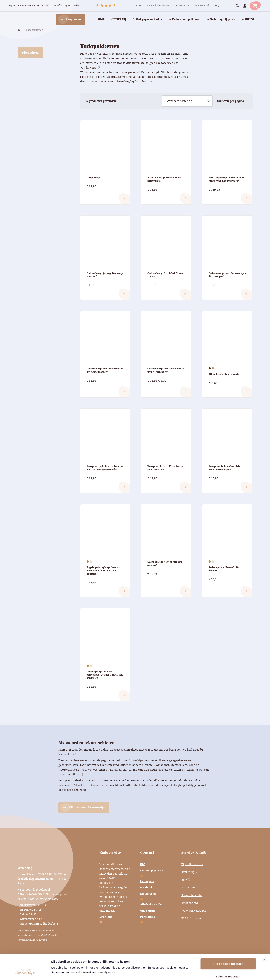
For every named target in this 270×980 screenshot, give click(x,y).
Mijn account (190, 887)
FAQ (143, 864)
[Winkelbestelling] (187, 101)
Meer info (106, 917)
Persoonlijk (148, 917)
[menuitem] (137, 6)
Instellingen (210, 972)
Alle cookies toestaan (228, 942)
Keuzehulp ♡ (190, 872)
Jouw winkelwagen (194, 911)
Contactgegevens (151, 870)
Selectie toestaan (228, 955)
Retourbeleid (190, 903)
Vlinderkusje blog (152, 904)
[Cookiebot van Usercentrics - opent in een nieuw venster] (25, 972)
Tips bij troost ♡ (192, 864)
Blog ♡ (186, 880)
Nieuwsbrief (148, 894)
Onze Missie (148, 911)
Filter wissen (30, 53)
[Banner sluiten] (264, 938)
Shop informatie (192, 895)
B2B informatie (191, 918)
